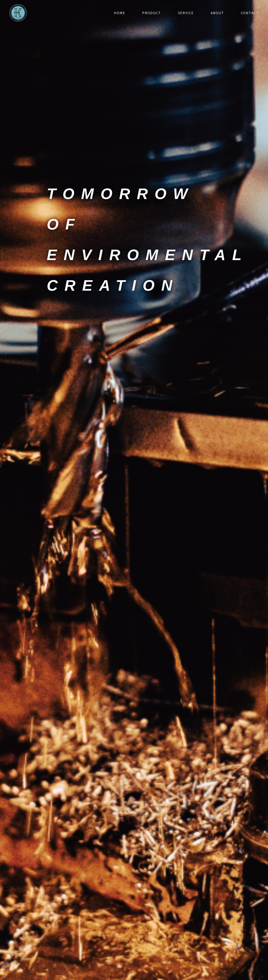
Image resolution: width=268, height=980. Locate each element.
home (120, 13)
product (151, 13)
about (217, 13)
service (186, 13)
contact (250, 13)
